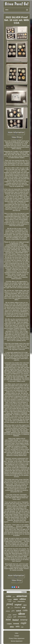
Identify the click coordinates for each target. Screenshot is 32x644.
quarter (14, 602)
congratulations (21, 601)
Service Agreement (17, 641)
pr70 (12, 608)
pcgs (24, 607)
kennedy (16, 624)
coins (9, 596)
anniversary (22, 617)
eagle (24, 623)
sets (18, 626)
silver (22, 614)
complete (9, 624)
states (16, 599)
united (19, 611)
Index (17, 633)
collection (8, 611)
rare (22, 627)
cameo (25, 605)
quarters (15, 615)
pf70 (13, 611)
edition (23, 599)
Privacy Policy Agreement (17, 638)
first (14, 597)
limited (15, 620)
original (18, 605)
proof (10, 604)
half (9, 608)
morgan (10, 599)
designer (10, 617)
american (22, 596)
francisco (17, 607)
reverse (24, 620)
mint (8, 620)
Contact (17, 636)
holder (10, 601)
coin (25, 610)
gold (15, 617)
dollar (12, 627)
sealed (10, 615)
